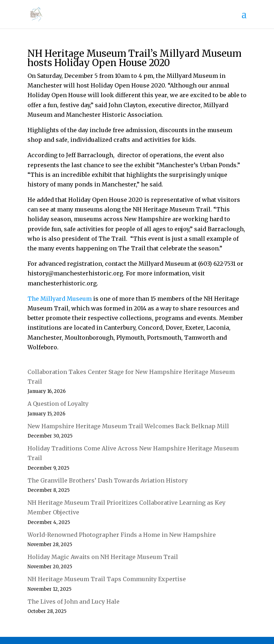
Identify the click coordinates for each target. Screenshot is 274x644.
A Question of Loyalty (58, 404)
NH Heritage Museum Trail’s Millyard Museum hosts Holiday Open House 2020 (135, 58)
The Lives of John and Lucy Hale (73, 601)
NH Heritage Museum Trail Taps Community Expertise (107, 579)
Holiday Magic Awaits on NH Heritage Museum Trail (103, 557)
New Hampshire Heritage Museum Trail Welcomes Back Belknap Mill (128, 426)
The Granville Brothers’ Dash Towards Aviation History (108, 480)
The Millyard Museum (60, 299)
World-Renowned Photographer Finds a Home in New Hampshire (122, 535)
